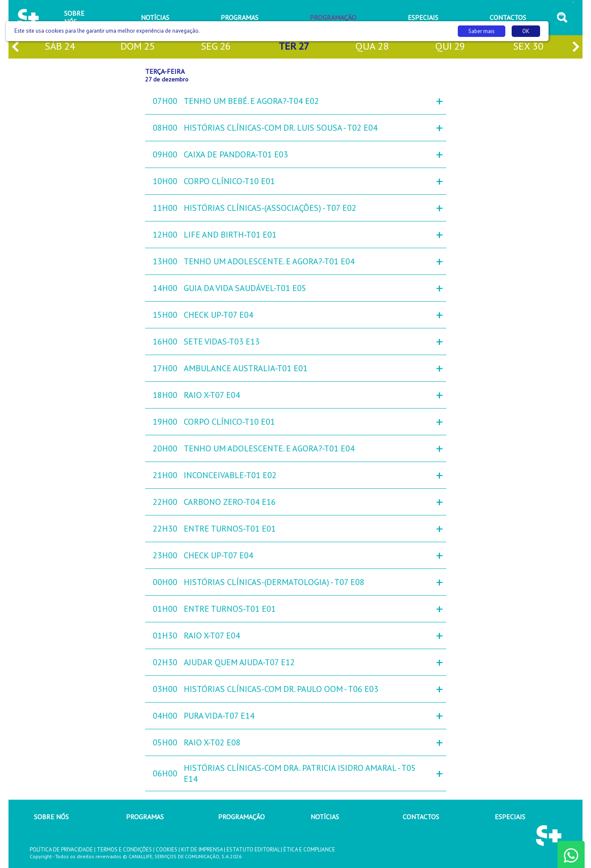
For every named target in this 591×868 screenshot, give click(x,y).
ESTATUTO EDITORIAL (253, 850)
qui (450, 47)
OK (526, 31)
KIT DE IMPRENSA (202, 850)
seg (216, 47)
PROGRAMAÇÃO (241, 817)
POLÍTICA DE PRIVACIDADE (61, 850)
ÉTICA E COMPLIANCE (309, 850)
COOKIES (167, 850)
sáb (60, 47)
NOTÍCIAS (325, 817)
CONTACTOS (421, 817)
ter (294, 47)
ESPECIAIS (510, 817)
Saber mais (482, 31)
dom (138, 47)
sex (528, 47)
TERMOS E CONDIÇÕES (124, 850)
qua (372, 47)
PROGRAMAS (145, 817)
